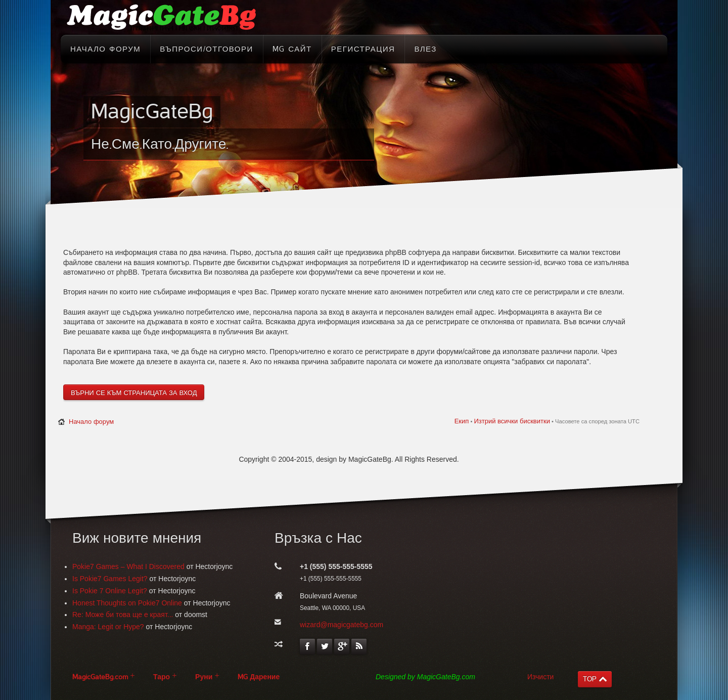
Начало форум (91, 422)
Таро (162, 677)
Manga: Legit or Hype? (108, 627)
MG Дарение (259, 677)
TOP (590, 679)
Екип (462, 421)
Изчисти (540, 677)
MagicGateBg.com (100, 677)
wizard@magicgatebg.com (342, 625)
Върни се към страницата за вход (134, 393)
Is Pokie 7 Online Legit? (110, 591)
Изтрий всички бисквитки (512, 421)
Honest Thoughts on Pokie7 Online (127, 603)
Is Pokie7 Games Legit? (110, 579)
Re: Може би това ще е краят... (123, 615)
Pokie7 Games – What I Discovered (128, 566)
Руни (204, 677)
